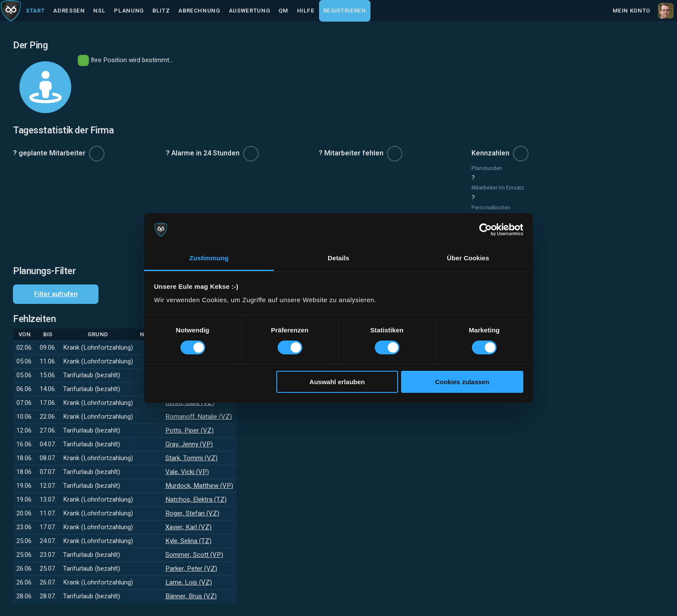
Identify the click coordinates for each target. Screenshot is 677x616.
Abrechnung (199, 11)
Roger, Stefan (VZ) (192, 513)
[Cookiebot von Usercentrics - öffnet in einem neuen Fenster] (486, 230)
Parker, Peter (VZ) (191, 569)
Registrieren (345, 11)
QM (283, 11)
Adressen (69, 11)
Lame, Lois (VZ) (189, 582)
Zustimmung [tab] (209, 258)
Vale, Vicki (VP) (187, 472)
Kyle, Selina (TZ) (188, 541)
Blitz (161, 11)
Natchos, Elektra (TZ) (196, 499)
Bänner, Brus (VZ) (191, 596)
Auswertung (250, 11)
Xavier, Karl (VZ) (188, 527)
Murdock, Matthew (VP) (199, 486)
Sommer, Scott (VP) (194, 555)
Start (35, 11)
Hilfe (306, 11)
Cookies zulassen (462, 382)
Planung (129, 11)
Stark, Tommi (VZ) (191, 458)
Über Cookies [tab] (468, 258)
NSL (99, 11)
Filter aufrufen (56, 294)
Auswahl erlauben (337, 382)
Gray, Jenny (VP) (189, 444)
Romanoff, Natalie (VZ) (199, 417)
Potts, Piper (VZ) (190, 430)
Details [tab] (338, 258)
